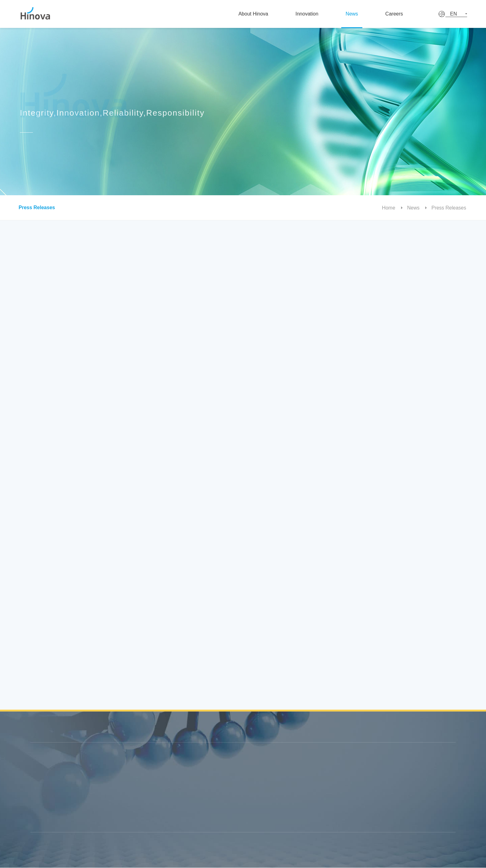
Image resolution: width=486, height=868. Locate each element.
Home (393, 208)
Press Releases (34, 207)
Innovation (313, 14)
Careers (408, 14)
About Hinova (257, 14)
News (361, 14)
